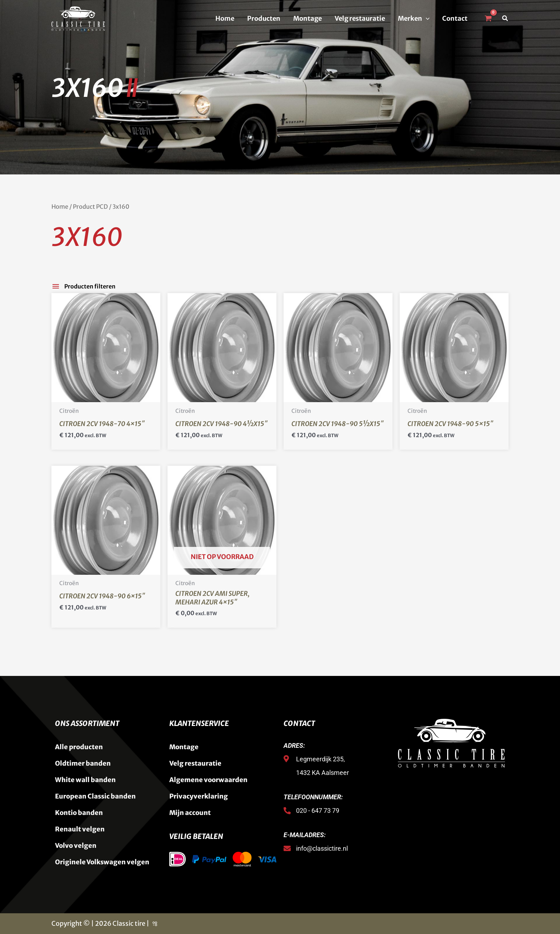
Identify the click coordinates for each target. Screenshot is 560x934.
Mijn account (190, 813)
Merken (414, 19)
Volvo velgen (76, 846)
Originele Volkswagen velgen (102, 862)
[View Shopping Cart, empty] (488, 19)
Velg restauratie (360, 18)
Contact (455, 18)
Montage (307, 18)
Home (225, 18)
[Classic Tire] (78, 18)
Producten (264, 18)
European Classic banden (95, 796)
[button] (426, 19)
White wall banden (85, 780)
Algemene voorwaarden (208, 780)
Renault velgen (80, 829)
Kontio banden (79, 813)
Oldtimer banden (83, 763)
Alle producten (79, 747)
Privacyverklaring (199, 796)
